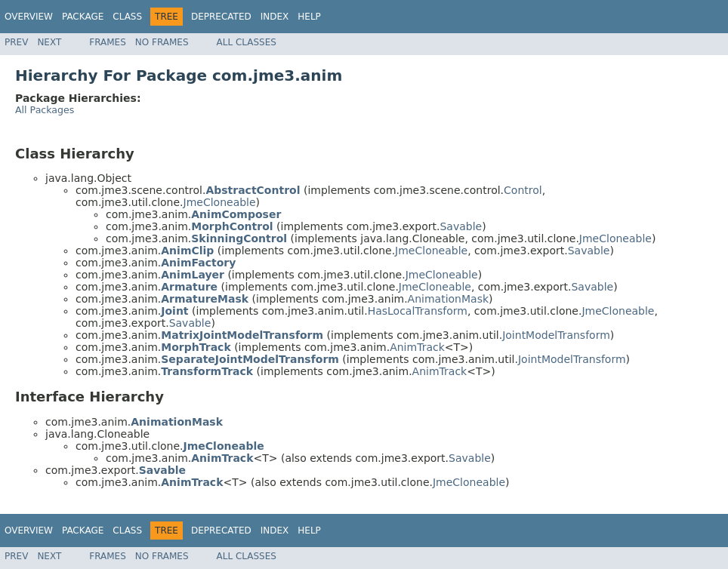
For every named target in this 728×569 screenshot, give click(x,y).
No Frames (162, 42)
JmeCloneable (220, 202)
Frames (108, 42)
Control (523, 190)
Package (83, 17)
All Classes (247, 42)
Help (309, 17)
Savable (461, 226)
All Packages (45, 110)
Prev (16, 42)
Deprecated (221, 17)
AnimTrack (417, 347)
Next (49, 42)
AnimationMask (448, 299)
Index (275, 17)
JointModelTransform (556, 335)
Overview (29, 17)
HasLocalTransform (418, 311)
